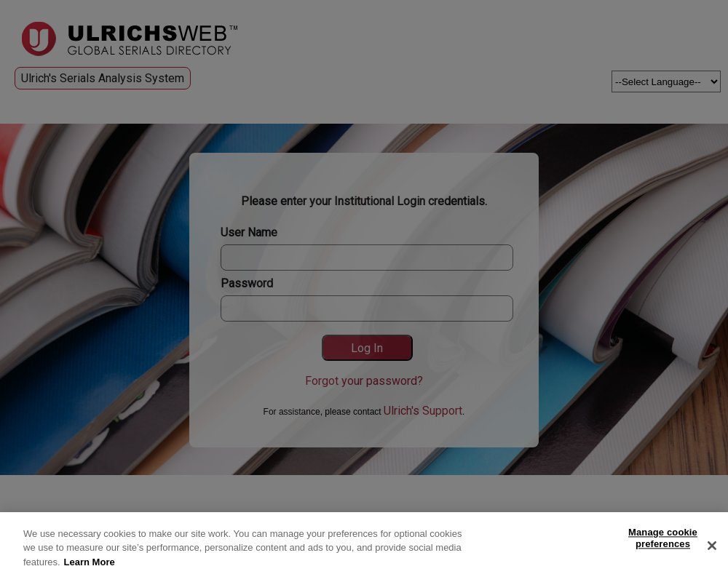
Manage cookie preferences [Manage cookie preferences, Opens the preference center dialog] (663, 541)
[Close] (712, 549)
